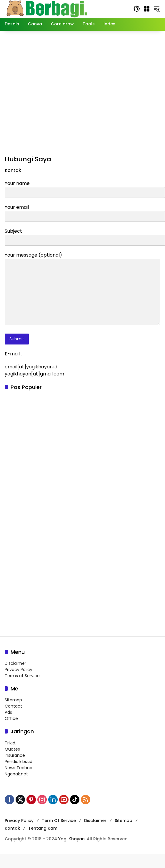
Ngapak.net (16, 774)
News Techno (19, 768)
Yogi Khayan (71, 839)
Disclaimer (15, 663)
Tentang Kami (43, 828)
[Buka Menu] (147, 9)
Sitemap (13, 700)
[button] (137, 9)
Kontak (12, 828)
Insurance (15, 755)
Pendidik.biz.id (19, 762)
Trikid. (10, 743)
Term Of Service (59, 821)
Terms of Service (22, 676)
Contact (13, 706)
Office (11, 718)
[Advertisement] (80, 92)
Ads (8, 712)
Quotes (12, 749)
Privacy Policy (19, 670)
